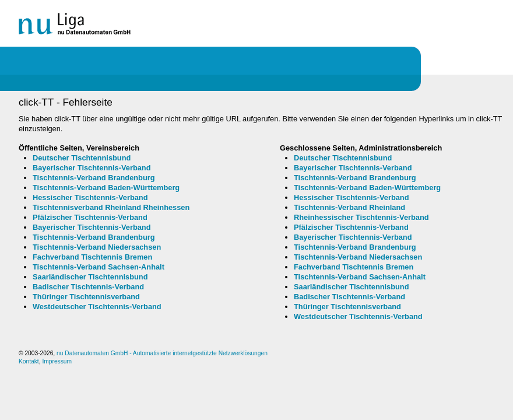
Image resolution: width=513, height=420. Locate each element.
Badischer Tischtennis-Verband (88, 287)
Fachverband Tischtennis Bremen (92, 257)
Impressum (57, 361)
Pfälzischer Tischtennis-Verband (90, 217)
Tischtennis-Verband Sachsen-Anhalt (99, 267)
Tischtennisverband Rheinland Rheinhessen (111, 207)
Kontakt (29, 361)
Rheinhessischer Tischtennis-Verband (361, 217)
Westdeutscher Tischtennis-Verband (97, 307)
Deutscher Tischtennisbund (82, 158)
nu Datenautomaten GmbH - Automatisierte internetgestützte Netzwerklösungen (162, 353)
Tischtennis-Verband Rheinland (349, 207)
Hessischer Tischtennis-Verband (90, 197)
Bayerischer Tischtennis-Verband (92, 168)
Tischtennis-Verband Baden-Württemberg (106, 188)
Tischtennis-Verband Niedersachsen (97, 247)
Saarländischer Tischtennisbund (90, 277)
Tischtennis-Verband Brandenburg (94, 178)
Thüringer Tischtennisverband (86, 297)
